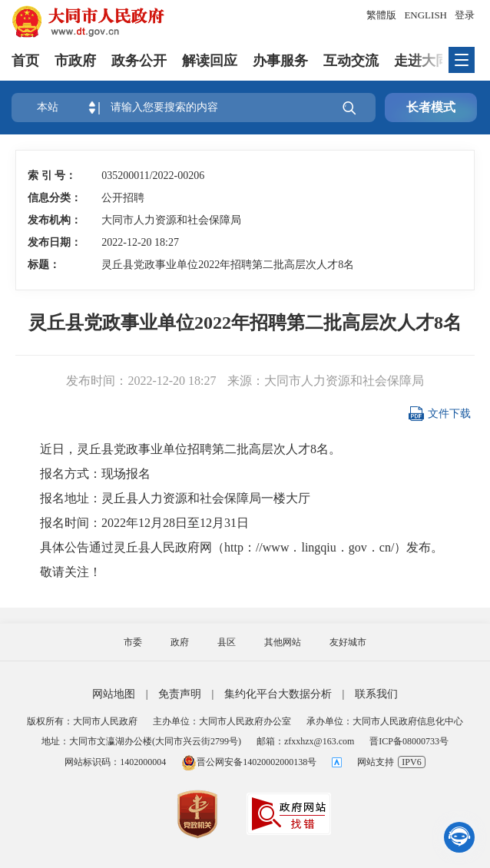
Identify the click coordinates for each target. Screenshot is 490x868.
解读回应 (210, 61)
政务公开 (139, 61)
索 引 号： (52, 176)
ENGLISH (425, 15)
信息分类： (55, 198)
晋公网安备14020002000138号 (249, 762)
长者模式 (431, 107)
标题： (44, 265)
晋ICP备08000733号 (409, 741)
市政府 (75, 61)
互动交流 (351, 61)
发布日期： (55, 242)
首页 (25, 61)
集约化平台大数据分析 (278, 694)
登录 (465, 15)
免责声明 (180, 694)
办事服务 (280, 61)
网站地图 (114, 694)
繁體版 (381, 15)
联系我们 (376, 694)
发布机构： (55, 220)
